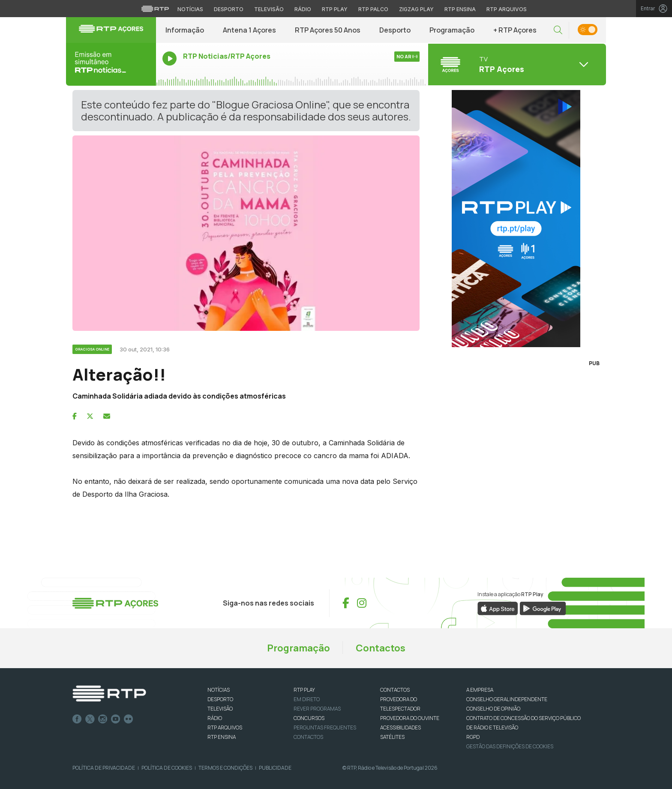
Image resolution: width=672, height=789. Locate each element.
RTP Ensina (222, 737)
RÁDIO (215, 718)
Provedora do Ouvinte (410, 718)
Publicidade (275, 768)
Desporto (395, 30)
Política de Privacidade (104, 768)
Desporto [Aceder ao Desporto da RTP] (229, 9)
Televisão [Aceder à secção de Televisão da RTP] (269, 9)
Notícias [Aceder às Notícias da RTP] (190, 9)
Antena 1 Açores (249, 30)
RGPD (473, 737)
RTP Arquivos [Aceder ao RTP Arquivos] (507, 9)
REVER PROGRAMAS (317, 709)
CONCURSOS (309, 718)
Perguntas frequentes (325, 727)
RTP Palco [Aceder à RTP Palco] (373, 9)
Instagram (103, 719)
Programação (452, 30)
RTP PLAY (304, 690)
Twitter (90, 719)
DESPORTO (220, 699)
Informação (185, 30)
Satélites (392, 737)
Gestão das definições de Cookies (510, 746)
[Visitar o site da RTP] (155, 9)
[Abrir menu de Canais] (516, 64)
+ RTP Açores (515, 30)
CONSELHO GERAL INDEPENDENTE (507, 699)
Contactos (381, 648)
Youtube (116, 719)
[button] (558, 30)
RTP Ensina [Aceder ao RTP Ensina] (460, 9)
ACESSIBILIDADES (400, 727)
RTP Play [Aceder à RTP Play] (335, 9)
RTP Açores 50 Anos (328, 30)
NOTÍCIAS (219, 690)
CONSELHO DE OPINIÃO (493, 709)
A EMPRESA (480, 690)
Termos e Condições (225, 768)
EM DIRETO (307, 699)
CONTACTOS (395, 690)
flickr (129, 719)
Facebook (77, 719)
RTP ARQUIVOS (225, 727)
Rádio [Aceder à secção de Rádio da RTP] (303, 9)
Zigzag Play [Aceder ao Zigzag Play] (416, 9)
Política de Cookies (167, 768)
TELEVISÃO (220, 709)
